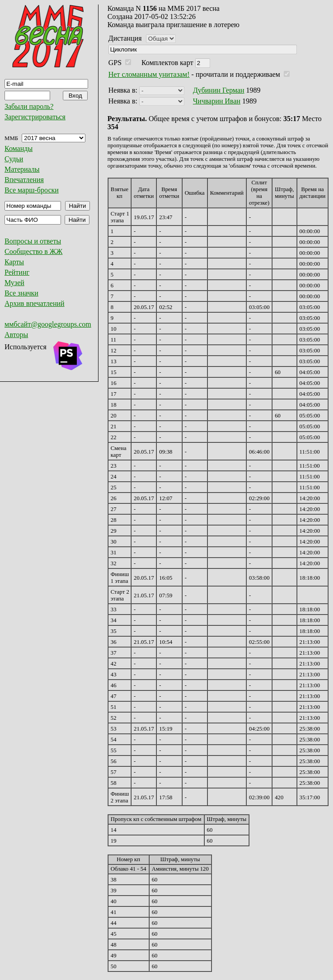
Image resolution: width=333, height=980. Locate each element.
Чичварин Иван (217, 101)
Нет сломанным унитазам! (149, 74)
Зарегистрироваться (35, 117)
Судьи (14, 159)
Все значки (21, 293)
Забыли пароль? (29, 106)
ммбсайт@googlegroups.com (48, 324)
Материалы (22, 169)
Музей (14, 283)
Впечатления (24, 180)
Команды (19, 148)
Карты (14, 262)
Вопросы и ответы (33, 241)
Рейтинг (17, 272)
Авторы (16, 335)
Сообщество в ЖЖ (33, 251)
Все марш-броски (32, 190)
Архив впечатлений (35, 303)
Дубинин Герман (219, 90)
